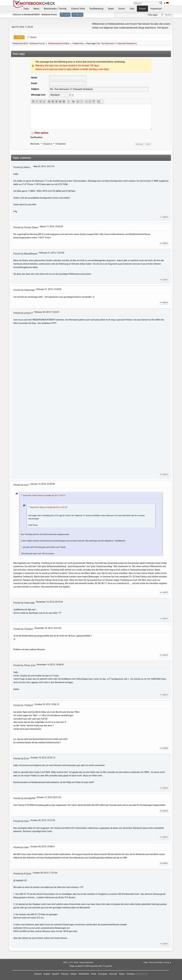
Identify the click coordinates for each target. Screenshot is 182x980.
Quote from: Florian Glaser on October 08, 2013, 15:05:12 (44, 495)
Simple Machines (86, 962)
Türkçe (122, 974)
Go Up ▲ (168, 962)
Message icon (38, 95)
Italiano (74, 974)
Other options (41, 133)
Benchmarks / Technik (55, 9)
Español (55, 974)
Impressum (156, 9)
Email (34, 83)
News (36, 9)
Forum (142, 9)
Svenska (130, 974)
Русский (113, 974)
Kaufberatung (96, 9)
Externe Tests (78, 9)
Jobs (132, 9)
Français (65, 974)
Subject (35, 89)
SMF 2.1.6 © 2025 (71, 962)
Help (145, 962)
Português (103, 974)
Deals (111, 9)
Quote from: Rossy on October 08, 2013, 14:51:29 (49, 507)
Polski (94, 974)
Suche (122, 9)
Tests (26, 9)
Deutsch (38, 974)
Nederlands (84, 974)
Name (34, 78)
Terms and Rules (156, 962)
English (47, 974)
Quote (164, 217)
